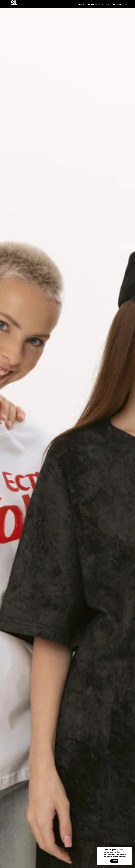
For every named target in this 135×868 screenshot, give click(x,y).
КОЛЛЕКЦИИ (80, 4)
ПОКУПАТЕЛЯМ (93, 4)
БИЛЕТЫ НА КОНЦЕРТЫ (120, 4)
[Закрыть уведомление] (130, 848)
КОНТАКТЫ (106, 4)
